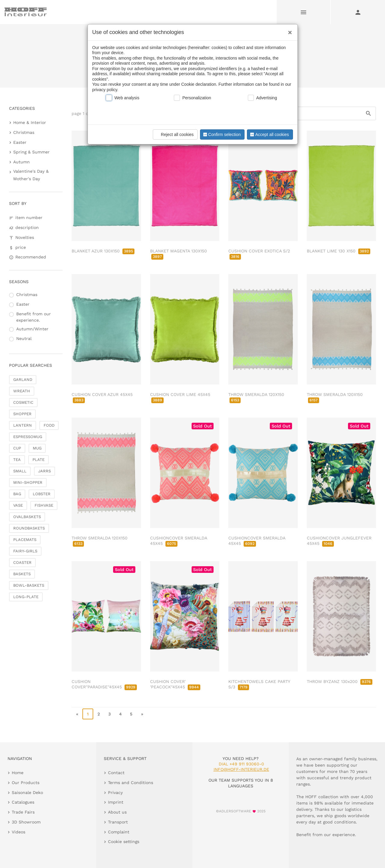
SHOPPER (22, 414)
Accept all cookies (269, 134)
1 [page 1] (88, 714)
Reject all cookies (174, 134)
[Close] (288, 30)
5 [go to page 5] (131, 714)
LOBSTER (42, 494)
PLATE (38, 460)
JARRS (45, 471)
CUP (17, 448)
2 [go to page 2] (99, 714)
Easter (20, 142)
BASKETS (22, 574)
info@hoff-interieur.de (241, 769)
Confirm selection (221, 134)
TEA (17, 460)
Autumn (22, 162)
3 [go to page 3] (109, 714)
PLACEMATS (25, 540)
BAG (17, 494)
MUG (37, 448)
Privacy (115, 792)
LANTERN (23, 425)
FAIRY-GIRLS (25, 551)
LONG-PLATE (26, 597)
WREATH (22, 391)
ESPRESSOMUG (28, 437)
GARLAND (23, 380)
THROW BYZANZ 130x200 (340, 681)
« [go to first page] (77, 714)
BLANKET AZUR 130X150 (103, 251)
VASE (18, 505)
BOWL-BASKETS (29, 585)
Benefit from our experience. (34, 317)
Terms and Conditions (131, 783)
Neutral (24, 338)
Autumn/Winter (32, 329)
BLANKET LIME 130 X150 (339, 251)
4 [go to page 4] (120, 714)
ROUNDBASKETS (29, 528)
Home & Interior (30, 122)
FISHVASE (44, 505)
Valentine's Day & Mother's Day (31, 175)
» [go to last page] (142, 714)
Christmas (24, 132)
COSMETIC (23, 402)
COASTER (22, 562)
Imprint (116, 802)
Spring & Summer (31, 152)
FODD (49, 425)
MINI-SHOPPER (28, 482)
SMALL (20, 471)
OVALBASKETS (27, 517)
